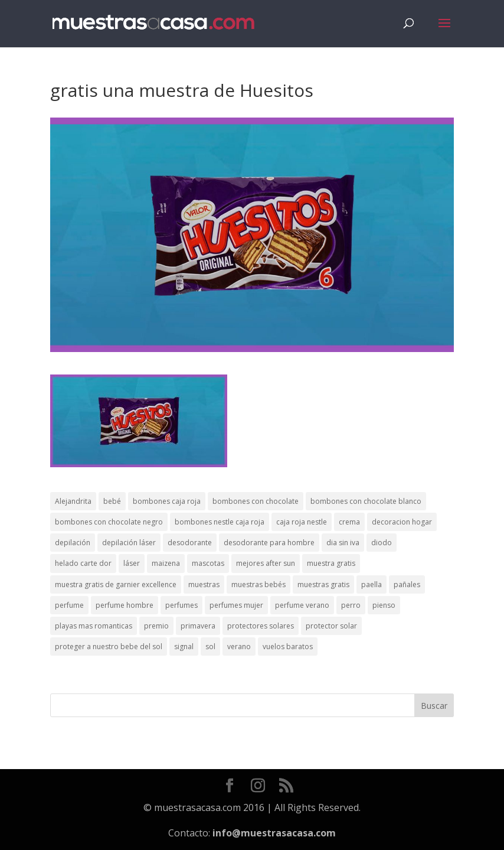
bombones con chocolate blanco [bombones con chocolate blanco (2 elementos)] (366, 501)
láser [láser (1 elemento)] (132, 563)
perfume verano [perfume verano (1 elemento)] (302, 605)
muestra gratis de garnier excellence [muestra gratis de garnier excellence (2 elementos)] (116, 584)
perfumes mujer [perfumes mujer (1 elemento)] (236, 605)
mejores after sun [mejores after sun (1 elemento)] (266, 563)
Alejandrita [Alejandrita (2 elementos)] (73, 501)
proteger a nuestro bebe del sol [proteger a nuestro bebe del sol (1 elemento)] (109, 647)
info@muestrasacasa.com (274, 833)
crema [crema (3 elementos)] (349, 522)
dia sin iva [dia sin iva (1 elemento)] (343, 543)
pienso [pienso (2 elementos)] (384, 605)
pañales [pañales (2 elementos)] (407, 584)
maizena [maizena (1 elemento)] (166, 563)
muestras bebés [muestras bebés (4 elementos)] (258, 584)
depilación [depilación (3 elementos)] (73, 543)
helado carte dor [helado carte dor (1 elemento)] (83, 563)
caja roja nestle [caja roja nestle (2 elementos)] (302, 522)
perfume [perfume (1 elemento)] (69, 605)
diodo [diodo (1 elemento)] (382, 543)
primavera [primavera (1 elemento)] (198, 626)
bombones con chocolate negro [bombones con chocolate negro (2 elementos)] (109, 522)
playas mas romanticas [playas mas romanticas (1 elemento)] (94, 626)
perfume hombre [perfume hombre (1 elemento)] (125, 605)
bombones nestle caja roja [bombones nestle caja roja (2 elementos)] (220, 522)
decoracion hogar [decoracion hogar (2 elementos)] (402, 522)
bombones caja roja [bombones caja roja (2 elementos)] (167, 501)
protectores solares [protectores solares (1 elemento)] (261, 626)
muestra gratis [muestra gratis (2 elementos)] (331, 563)
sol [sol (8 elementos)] (210, 647)
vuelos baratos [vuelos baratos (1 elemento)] (288, 647)
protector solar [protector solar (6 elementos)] (331, 626)
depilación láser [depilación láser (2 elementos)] (129, 543)
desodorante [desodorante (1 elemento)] (190, 543)
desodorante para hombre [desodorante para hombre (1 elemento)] (269, 543)
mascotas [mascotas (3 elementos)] (208, 563)
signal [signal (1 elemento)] (184, 647)
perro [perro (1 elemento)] (351, 605)
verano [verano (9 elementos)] (239, 647)
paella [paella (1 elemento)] (372, 584)
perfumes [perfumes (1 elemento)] (181, 605)
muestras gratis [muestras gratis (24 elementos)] (323, 584)
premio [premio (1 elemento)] (156, 626)
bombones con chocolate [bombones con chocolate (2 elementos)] (256, 501)
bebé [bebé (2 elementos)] (112, 501)
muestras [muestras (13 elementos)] (204, 584)
